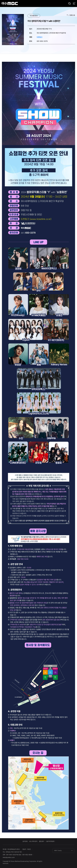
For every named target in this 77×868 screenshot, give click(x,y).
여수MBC (10, 3)
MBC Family (58, 851)
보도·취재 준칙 (33, 841)
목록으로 (72, 15)
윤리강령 (25, 841)
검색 (69, 4)
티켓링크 (40, 37)
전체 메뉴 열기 (74, 4)
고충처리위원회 (50, 841)
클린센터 (42, 841)
